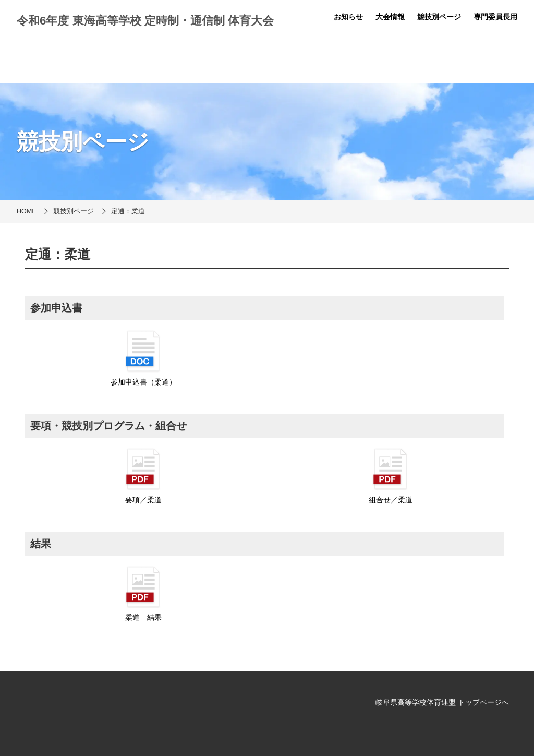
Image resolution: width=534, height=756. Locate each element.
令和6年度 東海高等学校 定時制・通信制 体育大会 (145, 21)
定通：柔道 (128, 211)
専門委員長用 (495, 17)
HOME (27, 211)
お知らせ (348, 17)
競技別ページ (439, 17)
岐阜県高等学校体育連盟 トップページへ (442, 702)
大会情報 (390, 17)
